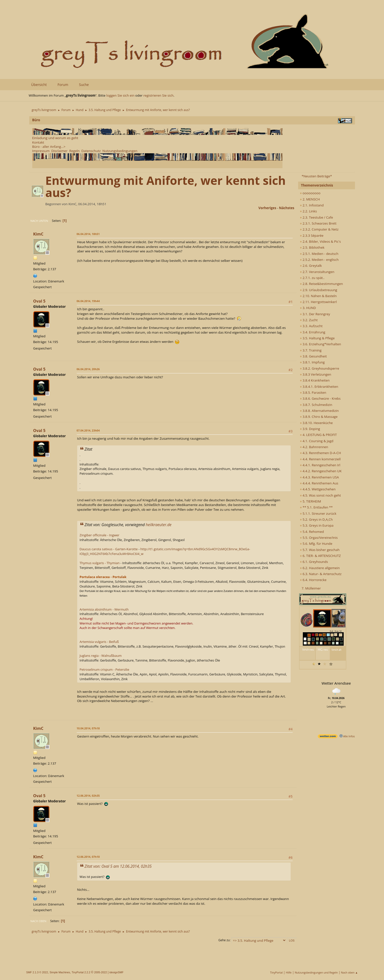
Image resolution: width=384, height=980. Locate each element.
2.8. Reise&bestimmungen (321, 284)
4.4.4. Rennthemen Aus (319, 483)
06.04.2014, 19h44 (88, 301)
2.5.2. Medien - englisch (319, 260)
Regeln (74, 151)
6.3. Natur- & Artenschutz (321, 574)
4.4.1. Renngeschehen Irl (320, 465)
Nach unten (39, 221)
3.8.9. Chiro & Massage (319, 417)
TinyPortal (276, 972)
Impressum (41, 151)
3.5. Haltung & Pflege (317, 338)
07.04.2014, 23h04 (88, 430)
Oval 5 (39, 301)
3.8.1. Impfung (312, 362)
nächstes (287, 208)
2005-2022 (101, 972)
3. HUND (308, 308)
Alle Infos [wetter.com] (347, 736)
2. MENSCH (310, 199)
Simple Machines (60, 972)
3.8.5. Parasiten (313, 392)
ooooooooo (310, 193)
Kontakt (38, 142)
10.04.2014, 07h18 (88, 728)
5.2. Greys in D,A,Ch (316, 519)
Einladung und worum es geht (55, 138)
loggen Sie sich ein (120, 95)
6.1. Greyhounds (314, 562)
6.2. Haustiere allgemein (320, 568)
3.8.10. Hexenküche (316, 423)
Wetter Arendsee (336, 683)
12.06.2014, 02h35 (88, 796)
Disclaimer (59, 151)
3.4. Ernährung (313, 332)
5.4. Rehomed (312, 532)
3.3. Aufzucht (311, 326)
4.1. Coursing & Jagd (317, 441)
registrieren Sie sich (158, 95)
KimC (38, 234)
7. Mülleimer (311, 588)
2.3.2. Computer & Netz (319, 229)
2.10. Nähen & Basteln (318, 296)
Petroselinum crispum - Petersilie (105, 669)
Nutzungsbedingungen (120, 151)
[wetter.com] (328, 737)
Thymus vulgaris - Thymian (100, 563)
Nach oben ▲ (349, 972)
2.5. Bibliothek (312, 247)
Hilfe (289, 972)
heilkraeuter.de (159, 525)
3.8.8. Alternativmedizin (319, 411)
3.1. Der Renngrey (315, 314)
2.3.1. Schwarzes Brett (318, 223)
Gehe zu (224, 940)
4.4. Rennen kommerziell (320, 459)
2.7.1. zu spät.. (312, 278)
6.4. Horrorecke (313, 580)
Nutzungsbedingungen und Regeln (316, 972)
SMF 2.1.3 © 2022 (37, 972)
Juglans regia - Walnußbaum (101, 656)
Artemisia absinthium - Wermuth (104, 609)
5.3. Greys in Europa (317, 525)
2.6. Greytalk (311, 266)
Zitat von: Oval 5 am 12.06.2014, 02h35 (118, 866)
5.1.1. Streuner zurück (318, 513)
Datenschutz (91, 151)
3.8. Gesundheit (313, 356)
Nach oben (38, 921)
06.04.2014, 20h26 (88, 369)
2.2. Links (308, 211)
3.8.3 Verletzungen (316, 374)
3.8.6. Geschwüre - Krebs (320, 398)
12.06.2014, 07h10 (88, 857)
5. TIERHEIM (311, 501)
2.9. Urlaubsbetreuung (319, 290)
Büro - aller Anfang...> (49, 147)
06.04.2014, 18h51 (88, 234)
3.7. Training (311, 350)
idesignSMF (117, 972)
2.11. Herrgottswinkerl (318, 302)
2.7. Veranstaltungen (317, 272)
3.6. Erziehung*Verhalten (320, 344)
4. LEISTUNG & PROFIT (318, 435)
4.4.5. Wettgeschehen (318, 489)
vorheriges (267, 208)
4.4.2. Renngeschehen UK (321, 471)
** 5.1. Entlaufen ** (316, 507)
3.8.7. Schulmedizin (316, 405)
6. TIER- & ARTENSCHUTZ (320, 556)
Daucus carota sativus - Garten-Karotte (109, 549)
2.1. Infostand (312, 205)
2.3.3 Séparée (312, 235)
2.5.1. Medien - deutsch (319, 254)
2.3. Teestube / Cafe (316, 217)
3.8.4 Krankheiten (315, 380)
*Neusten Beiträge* (317, 176)
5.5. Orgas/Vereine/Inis (319, 538)
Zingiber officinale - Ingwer (100, 535)
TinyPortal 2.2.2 (81, 972)
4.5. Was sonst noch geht (320, 495)
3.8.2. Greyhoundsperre (320, 368)
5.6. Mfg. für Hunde (316, 544)
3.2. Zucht (309, 320)
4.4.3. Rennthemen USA (319, 477)
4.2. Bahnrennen (314, 447)
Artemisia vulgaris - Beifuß (99, 642)
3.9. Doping (310, 429)
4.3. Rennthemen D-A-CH (320, 453)
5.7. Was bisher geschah (320, 550)
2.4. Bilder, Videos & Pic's (320, 241)
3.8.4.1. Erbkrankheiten (319, 387)
